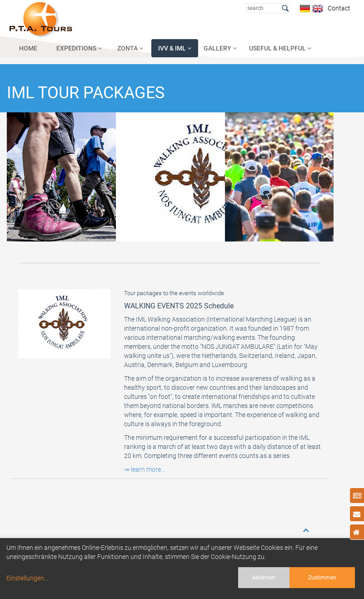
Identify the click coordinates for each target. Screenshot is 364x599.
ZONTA (130, 48)
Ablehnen (264, 578)
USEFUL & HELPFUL (280, 48)
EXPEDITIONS (79, 48)
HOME (28, 48)
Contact (338, 8)
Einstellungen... (27, 578)
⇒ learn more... (145, 469)
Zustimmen (322, 578)
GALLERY (220, 48)
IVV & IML (175, 48)
